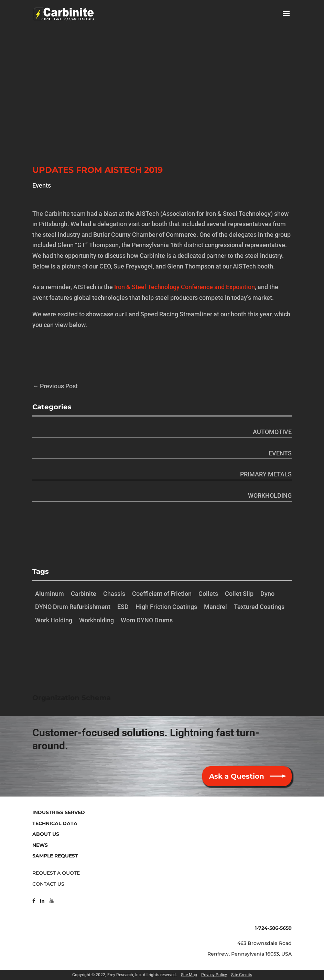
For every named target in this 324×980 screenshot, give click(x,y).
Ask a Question (237, 776)
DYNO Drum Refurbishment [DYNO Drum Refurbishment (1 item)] (73, 607)
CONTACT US (48, 884)
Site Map (189, 975)
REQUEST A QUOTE (56, 873)
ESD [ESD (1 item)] (123, 607)
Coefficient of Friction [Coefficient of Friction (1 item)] (162, 594)
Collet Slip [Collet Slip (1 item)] (239, 594)
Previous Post (55, 386)
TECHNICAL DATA (55, 823)
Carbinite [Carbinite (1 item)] (84, 594)
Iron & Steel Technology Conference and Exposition (185, 287)
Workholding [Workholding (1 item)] (96, 620)
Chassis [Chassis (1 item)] (114, 594)
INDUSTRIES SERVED (59, 812)
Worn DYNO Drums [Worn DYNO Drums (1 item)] (147, 620)
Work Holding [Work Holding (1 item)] (54, 620)
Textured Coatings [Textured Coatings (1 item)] (259, 607)
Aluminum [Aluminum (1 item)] (50, 594)
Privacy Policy (214, 975)
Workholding (270, 496)
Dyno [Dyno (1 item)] (267, 594)
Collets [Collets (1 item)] (208, 594)
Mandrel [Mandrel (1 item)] (215, 607)
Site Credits (242, 975)
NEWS (40, 845)
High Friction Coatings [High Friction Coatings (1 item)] (166, 607)
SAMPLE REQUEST (55, 856)
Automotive (272, 432)
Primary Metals (266, 474)
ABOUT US (46, 834)
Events (42, 185)
